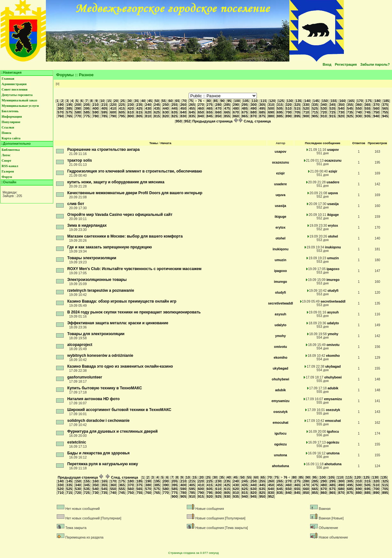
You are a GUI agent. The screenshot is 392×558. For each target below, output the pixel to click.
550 (359, 108)
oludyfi (280, 293)
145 (316, 101)
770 (78, 116)
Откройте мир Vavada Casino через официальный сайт (120, 215)
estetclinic (77, 442)
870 (253, 116)
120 (272, 101)
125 (281, 101)
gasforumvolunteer (85, 377)
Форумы (65, 75)
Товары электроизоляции (92, 258)
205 (87, 105)
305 (262, 105)
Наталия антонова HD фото (93, 399)
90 (222, 101)
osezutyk (281, 412)
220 (113, 105)
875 (262, 116)
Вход (327, 64)
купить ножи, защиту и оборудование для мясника (116, 182)
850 (218, 116)
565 (385, 108)
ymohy (280, 336)
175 (369, 101)
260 (183, 105)
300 (253, 105)
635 (174, 112)
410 (113, 108)
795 (122, 116)
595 (104, 112)
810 (148, 116)
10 (102, 101)
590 (96, 112)
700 (288, 112)
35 (136, 101)
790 (113, 116)
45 (150, 101)
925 (350, 116)
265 (192, 105)
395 (87, 108)
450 (183, 108)
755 (385, 112)
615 (139, 112)
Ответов (359, 143)
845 (210, 116)
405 (104, 108)
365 (367, 105)
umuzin (281, 260)
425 (139, 108)
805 (139, 116)
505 (280, 108)
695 (280, 112)
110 (255, 101)
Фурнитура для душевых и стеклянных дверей (113, 431)
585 (87, 112)
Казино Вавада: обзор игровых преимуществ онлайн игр (122, 301)
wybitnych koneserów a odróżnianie (100, 356)
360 (359, 105)
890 (288, 116)
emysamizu (280, 401)
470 (218, 108)
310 (271, 105)
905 (315, 116)
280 (218, 105)
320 (288, 105)
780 (96, 116)
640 (183, 112)
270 (201, 105)
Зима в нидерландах (87, 225)
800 (131, 116)
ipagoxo (280, 271)
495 (262, 108)
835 (192, 116)
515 (297, 108)
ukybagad (281, 368)
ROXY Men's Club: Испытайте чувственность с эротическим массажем (134, 269)
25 (123, 101)
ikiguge (281, 217)
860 (236, 116)
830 (183, 116)
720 (323, 112)
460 (201, 108)
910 (323, 116)
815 (157, 116)
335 (315, 105)
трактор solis (80, 160)
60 (171, 101)
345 (332, 105)
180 (377, 101)
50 (157, 101)
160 (342, 101)
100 (237, 101)
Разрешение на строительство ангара (103, 150)
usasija (280, 206)
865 (245, 116)
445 (174, 108)
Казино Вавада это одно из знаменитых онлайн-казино (120, 366)
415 (122, 108)
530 (323, 108)
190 (60, 105)
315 (280, 105)
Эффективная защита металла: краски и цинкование (118, 323)
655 (210, 112)
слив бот (76, 204)
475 (227, 108)
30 (129, 101)
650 (201, 112)
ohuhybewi (281, 379)
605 (122, 112)
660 (218, 112)
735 (350, 112)
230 (131, 105)
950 (178, 121)
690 (271, 112)
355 (350, 105)
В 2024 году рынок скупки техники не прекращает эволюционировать (134, 312)
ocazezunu (280, 162)
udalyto (281, 325)
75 (191, 101)
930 (359, 116)
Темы (154, 143)
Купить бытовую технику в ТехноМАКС (105, 388)
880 (271, 116)
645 (192, 112)
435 (157, 108)
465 (210, 108)
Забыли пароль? (375, 64)
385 (69, 108)
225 (122, 105)
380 (60, 108)
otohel (280, 238)
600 (113, 112)
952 (187, 121)
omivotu (281, 347)
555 (367, 108)
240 (148, 105)
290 (236, 105)
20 (116, 101)
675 (245, 112)
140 (307, 101)
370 (376, 105)
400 (96, 108)
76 (200, 101)
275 (210, 105)
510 (288, 108)
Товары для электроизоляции (96, 334)
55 (164, 101)
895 (297, 116)
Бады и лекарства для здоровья (98, 453)
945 (385, 116)
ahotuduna (280, 466)
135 (298, 101)
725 (332, 112)
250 (166, 105)
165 (351, 101)
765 (69, 116)
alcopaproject (80, 345)
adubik (280, 390)
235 (139, 105)
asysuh (280, 314)
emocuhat (280, 423)
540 (341, 108)
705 (297, 112)
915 (332, 116)
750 (376, 112)
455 (192, 108)
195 (69, 105)
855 (227, 116)
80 (209, 101)
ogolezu (280, 444)
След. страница (255, 121)
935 (367, 116)
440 (166, 108)
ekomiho (281, 358)
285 (227, 105)
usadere (280, 184)
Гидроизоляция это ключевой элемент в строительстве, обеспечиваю (135, 171)
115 (263, 101)
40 (143, 101)
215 (104, 105)
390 (78, 108)
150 (325, 101)
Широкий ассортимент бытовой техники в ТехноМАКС (119, 410)
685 (262, 112)
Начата (166, 143)
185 (386, 101)
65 (177, 101)
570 (60, 112)
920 (341, 116)
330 (306, 105)
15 (109, 101)
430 (148, 108)
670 (236, 112)
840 (201, 116)
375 (385, 105)
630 (166, 112)
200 (78, 105)
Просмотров (377, 143)
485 (245, 108)
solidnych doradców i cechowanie (98, 421)
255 (174, 105)
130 (290, 101)
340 (323, 105)
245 (157, 105)
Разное (86, 75)
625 (157, 112)
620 (148, 112)
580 (78, 112)
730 (341, 112)
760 (60, 116)
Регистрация (346, 64)
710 (306, 112)
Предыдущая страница (215, 121)
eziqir (280, 173)
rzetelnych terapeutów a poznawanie (101, 290)
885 (280, 116)
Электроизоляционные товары (97, 280)
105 (246, 101)
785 (104, 116)
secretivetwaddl (280, 303)
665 (227, 112)
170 (360, 101)
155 (333, 101)
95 (229, 101)
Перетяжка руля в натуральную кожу (103, 464)
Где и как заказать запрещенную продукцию (110, 247)
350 (341, 105)
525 (315, 108)
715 (315, 112)
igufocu (280, 433)
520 (306, 108)
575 (69, 112)
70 (184, 101)
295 (245, 105)
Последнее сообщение (323, 143)
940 (376, 116)
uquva (281, 195)
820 (166, 116)
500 (271, 108)
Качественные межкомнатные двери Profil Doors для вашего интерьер (135, 193)
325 (297, 105)
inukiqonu (280, 249)
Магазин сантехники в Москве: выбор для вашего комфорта (125, 236)
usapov (281, 152)
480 (236, 108)
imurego (281, 282)
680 (253, 112)
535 (332, 108)
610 (131, 112)
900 (306, 116)
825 (174, 116)
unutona (281, 455)
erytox (280, 228)
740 (359, 112)
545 (350, 108)
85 (215, 101)
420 (131, 108)
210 (96, 105)
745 (367, 112)
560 (376, 108)
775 (87, 116)
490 (253, 108)
